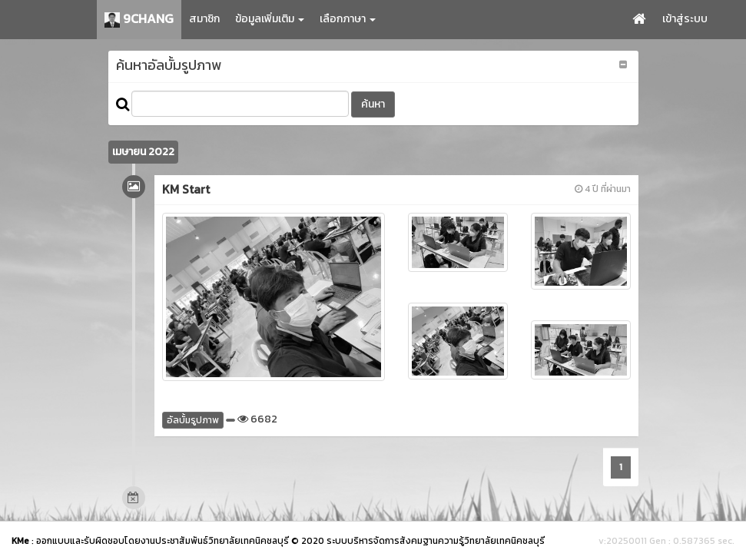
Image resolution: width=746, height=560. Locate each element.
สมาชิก (204, 19)
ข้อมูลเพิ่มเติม (270, 19)
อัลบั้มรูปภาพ (193, 420)
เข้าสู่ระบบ (685, 19)
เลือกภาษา (348, 19)
